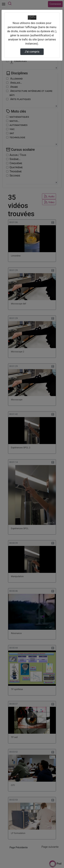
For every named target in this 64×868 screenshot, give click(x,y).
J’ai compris (32, 52)
